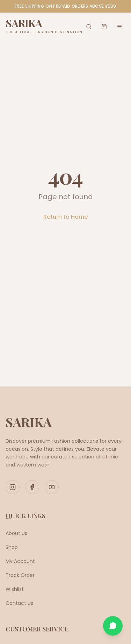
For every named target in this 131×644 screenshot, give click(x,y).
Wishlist (15, 589)
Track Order (20, 575)
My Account (20, 561)
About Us (16, 533)
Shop (12, 547)
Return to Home (65, 217)
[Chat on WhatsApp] (113, 626)
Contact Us (19, 603)
